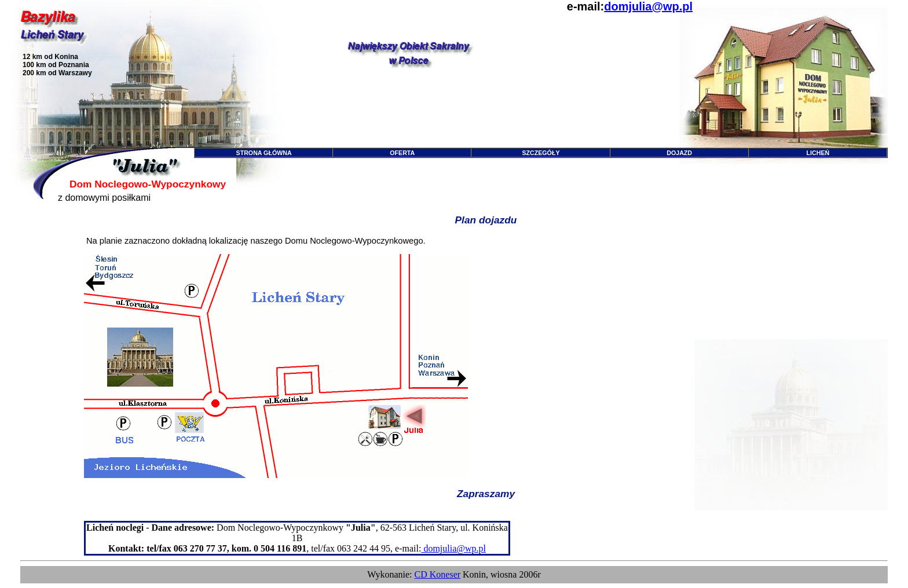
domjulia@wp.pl (648, 6)
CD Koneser (438, 574)
